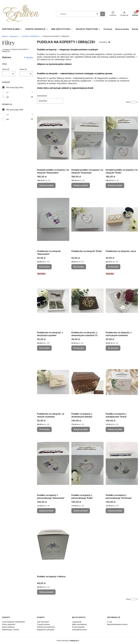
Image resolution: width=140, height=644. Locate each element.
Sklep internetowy (67, 641)
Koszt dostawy (8, 627)
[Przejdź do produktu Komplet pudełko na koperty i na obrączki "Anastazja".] (87, 138)
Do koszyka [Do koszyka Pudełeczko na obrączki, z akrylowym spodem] (44, 348)
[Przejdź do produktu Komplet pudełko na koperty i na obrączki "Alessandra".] (53, 138)
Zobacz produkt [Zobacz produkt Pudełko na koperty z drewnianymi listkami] (81, 429)
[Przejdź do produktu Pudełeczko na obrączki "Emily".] (87, 219)
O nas (110, 622)
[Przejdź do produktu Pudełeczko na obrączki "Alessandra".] (53, 219)
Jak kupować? (43, 622)
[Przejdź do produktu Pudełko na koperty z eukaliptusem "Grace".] (122, 382)
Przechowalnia (78, 627)
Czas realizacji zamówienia (13, 622)
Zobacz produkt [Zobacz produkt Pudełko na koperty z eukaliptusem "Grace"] (115, 429)
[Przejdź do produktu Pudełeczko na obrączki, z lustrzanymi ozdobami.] (122, 301)
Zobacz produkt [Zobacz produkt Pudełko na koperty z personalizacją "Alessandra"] (46, 511)
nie (7, 97)
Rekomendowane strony (117, 624)
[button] (103, 14)
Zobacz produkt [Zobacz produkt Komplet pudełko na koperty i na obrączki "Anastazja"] (81, 185)
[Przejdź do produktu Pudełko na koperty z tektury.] (53, 545)
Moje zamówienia (79, 624)
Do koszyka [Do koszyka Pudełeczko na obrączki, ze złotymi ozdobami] (44, 429)
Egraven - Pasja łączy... (11, 36)
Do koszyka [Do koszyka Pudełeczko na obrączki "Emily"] (79, 267)
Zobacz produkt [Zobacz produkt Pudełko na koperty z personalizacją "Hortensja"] (115, 511)
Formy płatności (9, 624)
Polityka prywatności (46, 627)
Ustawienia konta (79, 630)
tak (8, 92)
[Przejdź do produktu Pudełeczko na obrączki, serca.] (122, 219)
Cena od (6, 69)
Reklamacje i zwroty (11, 630)
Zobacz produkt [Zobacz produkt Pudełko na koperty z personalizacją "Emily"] (81, 511)
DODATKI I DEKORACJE (31, 36)
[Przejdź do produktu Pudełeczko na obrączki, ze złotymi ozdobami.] (53, 382)
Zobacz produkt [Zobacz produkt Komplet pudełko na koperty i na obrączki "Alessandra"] (46, 185)
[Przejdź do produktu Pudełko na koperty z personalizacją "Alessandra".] (53, 463)
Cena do (23, 69)
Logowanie (77, 622)
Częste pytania (43, 624)
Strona (128, 102)
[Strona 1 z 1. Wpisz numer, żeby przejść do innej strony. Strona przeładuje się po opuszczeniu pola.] (133, 102)
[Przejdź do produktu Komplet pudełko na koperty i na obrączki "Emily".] (122, 138)
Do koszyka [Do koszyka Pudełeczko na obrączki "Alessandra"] (44, 267)
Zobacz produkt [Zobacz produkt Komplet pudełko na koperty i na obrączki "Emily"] (115, 185)
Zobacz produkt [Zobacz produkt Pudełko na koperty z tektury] (46, 592)
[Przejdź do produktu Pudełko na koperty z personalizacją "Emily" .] (87, 463)
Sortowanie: (42, 96)
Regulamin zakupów (46, 630)
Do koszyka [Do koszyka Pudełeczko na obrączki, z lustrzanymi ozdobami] (113, 348)
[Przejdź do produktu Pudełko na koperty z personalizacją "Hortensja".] (122, 463)
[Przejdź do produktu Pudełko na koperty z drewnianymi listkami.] (87, 382)
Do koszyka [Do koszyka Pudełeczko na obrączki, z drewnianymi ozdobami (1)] (79, 348)
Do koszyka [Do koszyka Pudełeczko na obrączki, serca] (113, 267)
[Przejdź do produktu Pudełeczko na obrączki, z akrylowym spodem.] (53, 301)
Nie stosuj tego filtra (15, 87)
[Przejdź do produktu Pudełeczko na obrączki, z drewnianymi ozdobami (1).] (87, 301)
